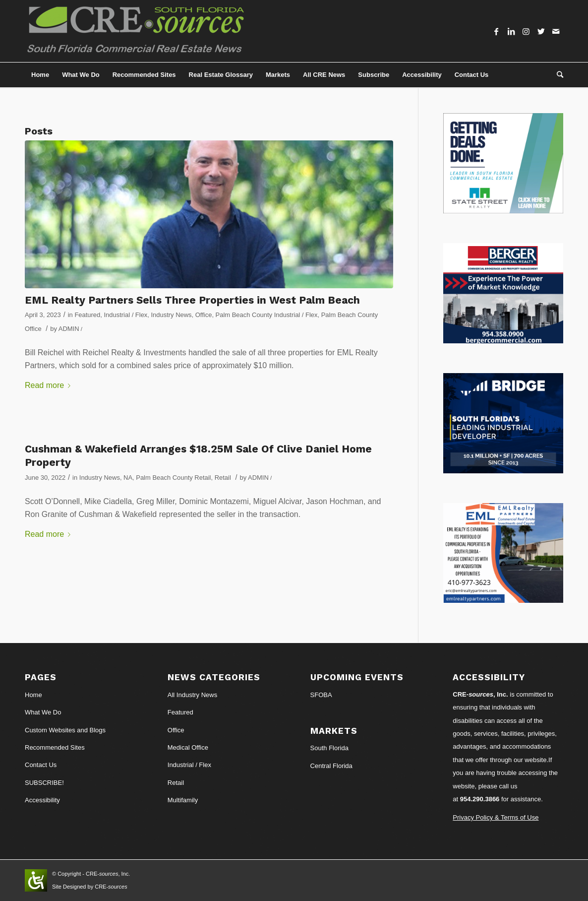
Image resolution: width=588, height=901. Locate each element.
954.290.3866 (480, 799)
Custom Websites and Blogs (65, 730)
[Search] (557, 75)
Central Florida (331, 766)
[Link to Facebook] (496, 31)
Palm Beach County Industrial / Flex (267, 315)
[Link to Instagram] (526, 31)
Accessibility (42, 800)
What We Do (43, 712)
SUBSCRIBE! (44, 783)
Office (204, 315)
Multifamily (183, 800)
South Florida (329, 748)
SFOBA (321, 695)
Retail (223, 478)
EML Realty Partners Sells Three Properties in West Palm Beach (192, 300)
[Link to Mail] (556, 31)
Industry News (172, 315)
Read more (50, 385)
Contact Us (41, 765)
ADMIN (69, 329)
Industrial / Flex (125, 315)
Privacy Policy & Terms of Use (496, 817)
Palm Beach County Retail (173, 478)
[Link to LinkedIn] (511, 31)
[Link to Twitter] (541, 31)
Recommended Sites (55, 747)
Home (33, 695)
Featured (87, 315)
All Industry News (192, 695)
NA (128, 478)
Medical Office (188, 747)
